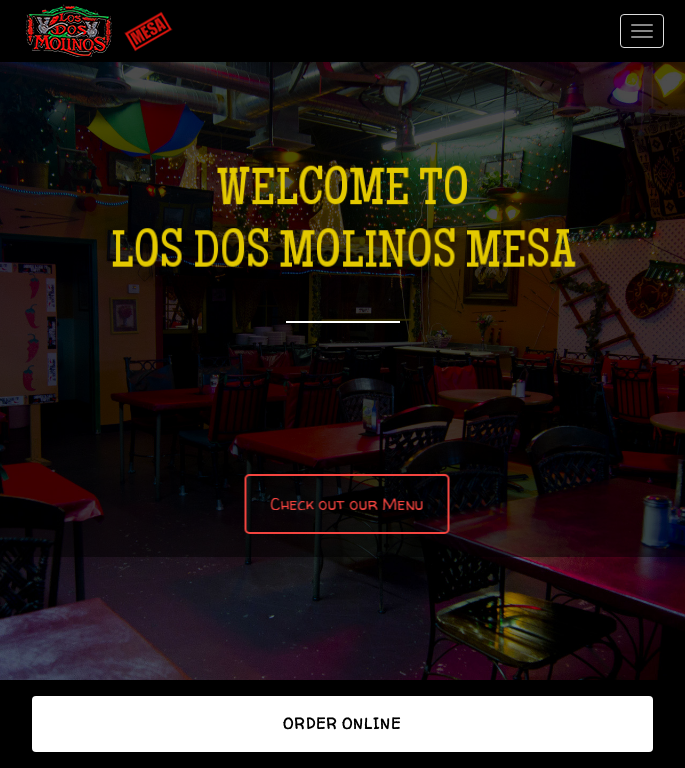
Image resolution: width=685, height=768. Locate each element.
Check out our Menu (345, 504)
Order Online (342, 723)
